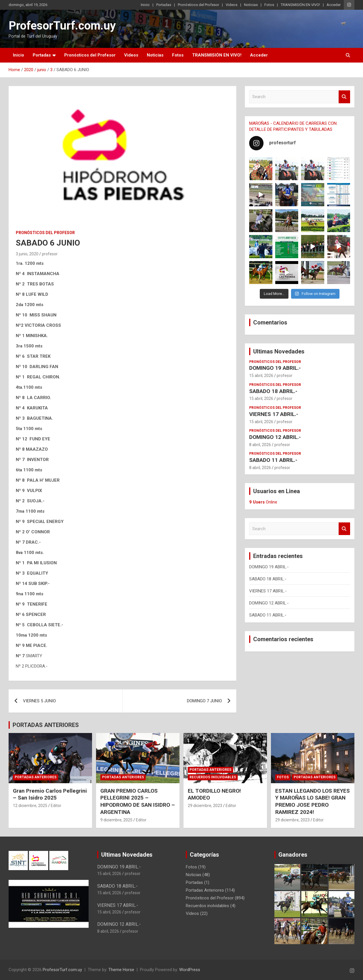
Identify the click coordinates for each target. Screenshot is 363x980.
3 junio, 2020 (27, 254)
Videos (232, 5)
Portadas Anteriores (36, 777)
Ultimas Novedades (279, 351)
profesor (50, 254)
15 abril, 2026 (261, 376)
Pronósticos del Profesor (198, 5)
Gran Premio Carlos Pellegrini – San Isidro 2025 (50, 794)
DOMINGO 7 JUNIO (204, 701)
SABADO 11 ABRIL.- (273, 460)
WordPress (190, 970)
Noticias (251, 5)
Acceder (334, 5)
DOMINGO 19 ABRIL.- (275, 368)
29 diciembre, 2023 (205, 806)
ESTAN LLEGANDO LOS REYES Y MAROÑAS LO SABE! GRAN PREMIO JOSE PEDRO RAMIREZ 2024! (313, 801)
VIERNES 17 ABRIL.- (274, 414)
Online (263, 502)
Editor (56, 806)
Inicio (145, 5)
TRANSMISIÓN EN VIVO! (300, 5)
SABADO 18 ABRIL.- (273, 391)
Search (344, 97)
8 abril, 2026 (260, 445)
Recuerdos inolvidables (213, 777)
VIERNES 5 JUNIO (39, 701)
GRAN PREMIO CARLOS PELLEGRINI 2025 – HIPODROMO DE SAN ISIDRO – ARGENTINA (138, 801)
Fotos (269, 5)
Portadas (164, 5)
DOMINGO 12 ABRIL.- (275, 437)
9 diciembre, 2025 (116, 820)
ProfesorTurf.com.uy (62, 26)
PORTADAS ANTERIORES (46, 725)
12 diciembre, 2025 (30, 806)
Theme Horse (121, 970)
